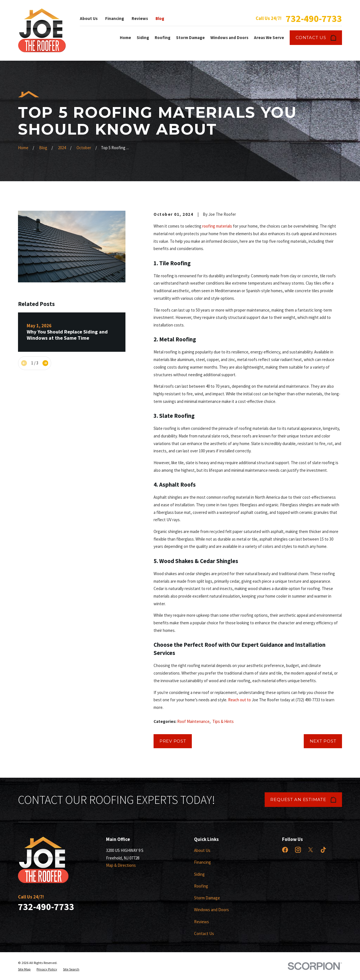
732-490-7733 (314, 19)
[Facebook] (285, 850)
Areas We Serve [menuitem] (269, 38)
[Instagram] (298, 850)
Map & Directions (121, 865)
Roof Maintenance (193, 721)
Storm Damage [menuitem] (190, 38)
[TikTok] (323, 850)
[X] (311, 850)
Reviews (140, 18)
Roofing (201, 886)
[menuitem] (24, 969)
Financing (115, 18)
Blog (160, 18)
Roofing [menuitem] (163, 38)
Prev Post (173, 741)
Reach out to (239, 700)
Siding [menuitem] (143, 38)
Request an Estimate (303, 800)
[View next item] (45, 363)
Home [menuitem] (125, 38)
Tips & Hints (223, 721)
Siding (199, 874)
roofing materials (217, 226)
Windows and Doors (211, 910)
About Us (89, 18)
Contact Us (316, 38)
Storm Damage (207, 898)
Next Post (323, 741)
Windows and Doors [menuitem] (229, 38)
